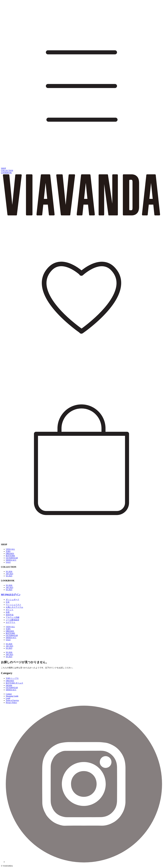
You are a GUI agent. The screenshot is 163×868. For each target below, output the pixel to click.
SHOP (3, 168)
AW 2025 (9, 574)
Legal (8, 698)
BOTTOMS (10, 556)
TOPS (8, 551)
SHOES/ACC (11, 560)
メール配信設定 (13, 620)
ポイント (10, 610)
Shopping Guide (12, 696)
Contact (9, 694)
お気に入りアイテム (14, 607)
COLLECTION (7, 170)
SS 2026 (9, 572)
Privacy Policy (11, 703)
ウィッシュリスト (13, 605)
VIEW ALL (10, 549)
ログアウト (11, 622)
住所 (8, 612)
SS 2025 (9, 576)
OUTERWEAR (12, 558)
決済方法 (10, 615)
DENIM (9, 685)
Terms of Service (12, 700)
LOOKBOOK (6, 173)
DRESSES (10, 554)
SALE (8, 562)
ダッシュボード (13, 600)
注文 (8, 602)
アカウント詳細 (13, 617)
